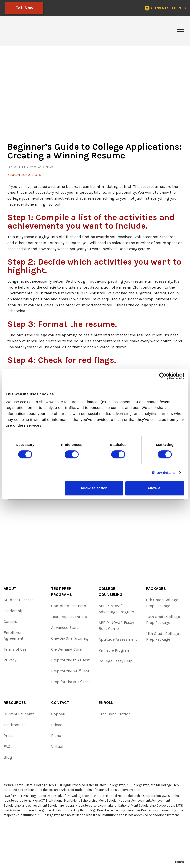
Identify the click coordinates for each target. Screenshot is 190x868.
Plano (56, 736)
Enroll (106, 703)
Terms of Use (15, 649)
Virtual (57, 746)
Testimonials (15, 725)
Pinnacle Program (115, 650)
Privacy (10, 660)
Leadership (14, 611)
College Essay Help (116, 661)
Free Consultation (115, 714)
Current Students (19, 714)
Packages (156, 588)
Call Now (22, 8)
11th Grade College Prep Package (163, 636)
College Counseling (111, 591)
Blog (8, 757)
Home (179, 862)
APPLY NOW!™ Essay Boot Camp (116, 626)
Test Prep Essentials (69, 617)
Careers (10, 622)
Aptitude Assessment (118, 639)
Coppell (58, 714)
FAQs (8, 746)
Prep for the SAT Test (70, 671)
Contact (60, 703)
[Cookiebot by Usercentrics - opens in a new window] (163, 376)
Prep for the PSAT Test (70, 660)
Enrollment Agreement (14, 635)
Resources (15, 703)
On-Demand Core (66, 649)
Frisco (57, 725)
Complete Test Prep (69, 606)
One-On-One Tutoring (70, 638)
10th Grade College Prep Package (163, 620)
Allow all (155, 488)
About (10, 588)
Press (9, 736)
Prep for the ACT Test (71, 682)
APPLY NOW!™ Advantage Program (116, 609)
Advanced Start (65, 627)
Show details (163, 473)
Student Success (19, 600)
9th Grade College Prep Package (162, 603)
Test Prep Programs (62, 591)
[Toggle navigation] (181, 31)
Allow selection (94, 488)
